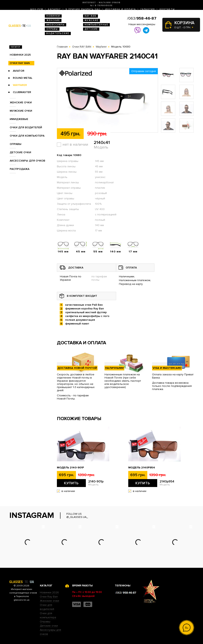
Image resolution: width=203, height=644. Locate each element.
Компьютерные (96, 25)
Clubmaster (22, 92)
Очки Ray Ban (49, 597)
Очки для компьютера (27, 136)
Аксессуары (56, 25)
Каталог (54, 9)
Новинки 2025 (20, 55)
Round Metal (23, 78)
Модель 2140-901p (70, 468)
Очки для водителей (26, 127)
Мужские (91, 20)
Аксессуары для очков (27, 161)
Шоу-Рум (37, 9)
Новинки (53, 16)
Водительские (58, 33)
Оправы (52, 29)
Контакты (167, 9)
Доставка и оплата (121, 9)
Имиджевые (19, 119)
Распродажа (20, 169)
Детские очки (20, 152)
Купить (71, 483)
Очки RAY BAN (20, 63)
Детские (91, 29)
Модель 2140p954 (142, 468)
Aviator (19, 71)
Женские (53, 20)
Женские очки (21, 102)
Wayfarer (20, 85)
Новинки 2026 (49, 592)
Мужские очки (21, 111)
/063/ (142, 18)
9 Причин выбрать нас (83, 9)
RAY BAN (90, 16)
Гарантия (148, 9)
